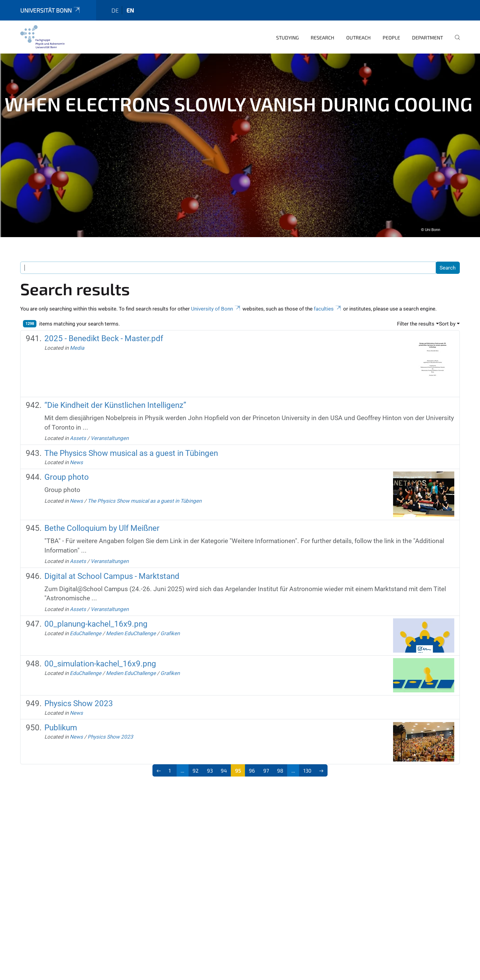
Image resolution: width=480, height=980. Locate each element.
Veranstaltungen (110, 424)
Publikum (61, 714)
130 (307, 757)
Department (427, 24)
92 (196, 757)
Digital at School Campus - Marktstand (112, 562)
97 (266, 757)
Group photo (67, 463)
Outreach (358, 24)
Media (77, 334)
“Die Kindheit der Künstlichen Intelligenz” (115, 391)
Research (322, 24)
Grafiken (170, 620)
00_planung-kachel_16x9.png (96, 610)
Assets (78, 424)
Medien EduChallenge (131, 620)
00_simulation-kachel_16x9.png (100, 650)
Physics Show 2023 (79, 690)
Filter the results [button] (416, 310)
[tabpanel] (240, 132)
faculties (328, 295)
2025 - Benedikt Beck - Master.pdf (104, 325)
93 (210, 757)
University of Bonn (216, 295)
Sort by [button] (447, 310)
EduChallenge (86, 620)
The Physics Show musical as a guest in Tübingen (131, 439)
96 (252, 757)
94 (224, 757)
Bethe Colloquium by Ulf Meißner (102, 514)
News (76, 449)
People (391, 24)
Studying (287, 24)
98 (280, 757)
